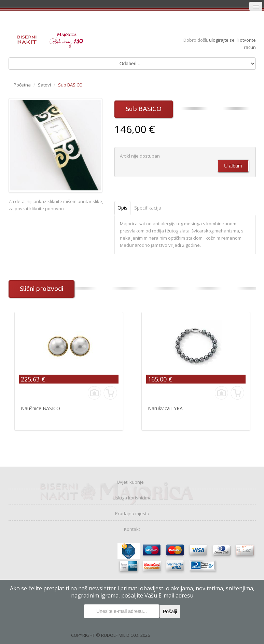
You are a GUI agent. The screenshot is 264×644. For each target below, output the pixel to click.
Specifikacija (148, 208)
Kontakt (132, 529)
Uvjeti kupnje (130, 482)
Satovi (44, 85)
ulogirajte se (222, 40)
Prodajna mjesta (132, 513)
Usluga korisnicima (132, 498)
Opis (122, 208)
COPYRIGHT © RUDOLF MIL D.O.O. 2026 (110, 635)
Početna (22, 85)
